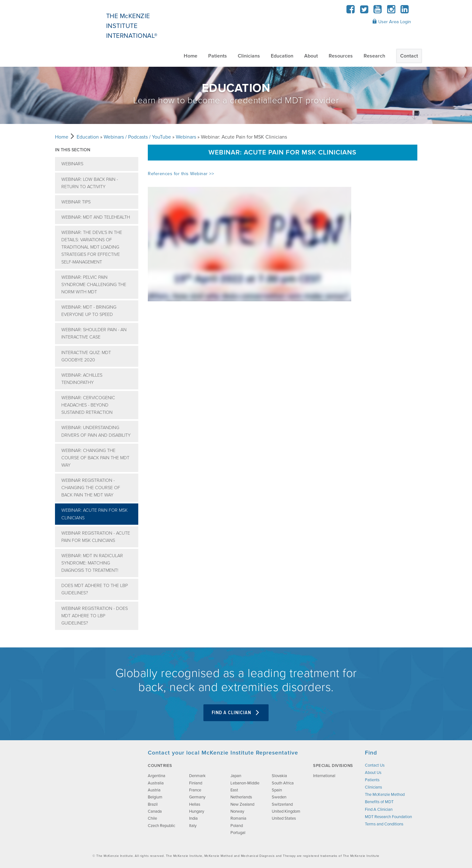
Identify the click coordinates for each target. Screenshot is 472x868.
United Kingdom (286, 811)
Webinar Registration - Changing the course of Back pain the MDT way (91, 488)
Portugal (238, 833)
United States (284, 818)
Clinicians (249, 56)
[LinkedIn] (405, 11)
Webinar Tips (76, 202)
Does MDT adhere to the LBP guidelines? (95, 589)
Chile (152, 818)
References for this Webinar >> (181, 174)
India (193, 818)
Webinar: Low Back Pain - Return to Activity (90, 183)
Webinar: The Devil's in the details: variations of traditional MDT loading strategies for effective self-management (92, 247)
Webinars (186, 137)
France (195, 790)
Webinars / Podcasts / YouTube (137, 137)
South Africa (283, 783)
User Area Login (392, 22)
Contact (409, 56)
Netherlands (241, 797)
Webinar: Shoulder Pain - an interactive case (94, 333)
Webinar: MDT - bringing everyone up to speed (89, 311)
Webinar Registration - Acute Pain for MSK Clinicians (96, 537)
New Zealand (242, 804)
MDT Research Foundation (388, 817)
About (311, 56)
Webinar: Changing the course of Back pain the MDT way (95, 458)
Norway (237, 811)
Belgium (155, 797)
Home (191, 56)
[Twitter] (364, 11)
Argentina (157, 776)
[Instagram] (391, 11)
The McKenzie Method (385, 795)
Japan (236, 776)
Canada (155, 811)
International (324, 776)
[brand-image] (96, 781)
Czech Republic (161, 826)
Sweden (279, 797)
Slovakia (279, 776)
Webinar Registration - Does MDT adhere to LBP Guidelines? (95, 616)
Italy (193, 826)
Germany (197, 797)
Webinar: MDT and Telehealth (96, 217)
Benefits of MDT (379, 802)
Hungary (197, 811)
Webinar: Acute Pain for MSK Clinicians (94, 514)
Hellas (195, 804)
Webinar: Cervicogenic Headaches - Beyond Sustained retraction (88, 405)
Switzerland (282, 804)
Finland (196, 783)
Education (282, 56)
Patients (218, 56)
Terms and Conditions (384, 824)
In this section (73, 150)
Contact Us (375, 765)
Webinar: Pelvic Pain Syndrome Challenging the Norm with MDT (94, 285)
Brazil (153, 804)
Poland (237, 826)
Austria (154, 790)
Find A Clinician (236, 713)
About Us (373, 773)
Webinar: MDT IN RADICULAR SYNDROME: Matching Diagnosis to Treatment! (92, 563)
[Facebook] (351, 11)
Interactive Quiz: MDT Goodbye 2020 (86, 356)
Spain (277, 790)
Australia (156, 783)
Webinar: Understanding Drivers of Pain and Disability (96, 431)
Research (374, 56)
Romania (238, 818)
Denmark (197, 776)
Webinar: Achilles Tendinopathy (82, 379)
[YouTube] (378, 11)
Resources (341, 56)
